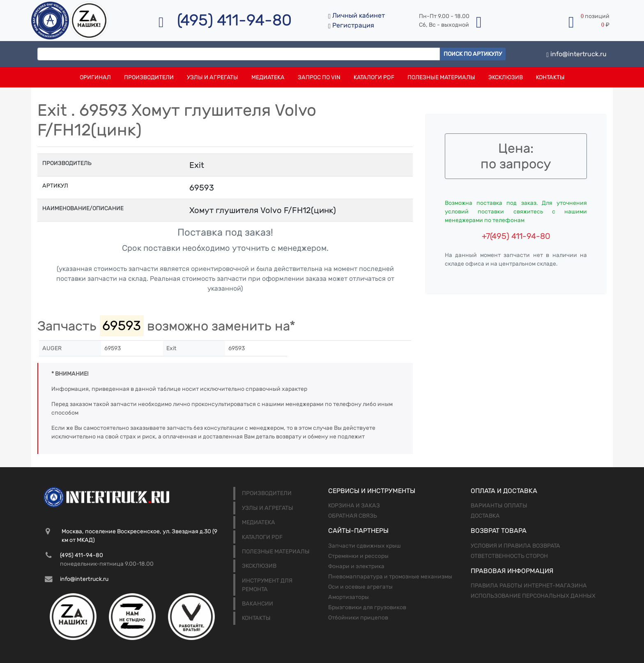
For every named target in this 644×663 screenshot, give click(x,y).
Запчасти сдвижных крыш (365, 546)
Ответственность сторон (509, 556)
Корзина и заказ (354, 506)
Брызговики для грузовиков (367, 607)
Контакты (550, 77)
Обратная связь (353, 516)
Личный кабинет (356, 15)
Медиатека (268, 77)
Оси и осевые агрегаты (360, 587)
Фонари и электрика (356, 566)
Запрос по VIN (319, 77)
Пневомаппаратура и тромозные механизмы (390, 577)
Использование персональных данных (533, 596)
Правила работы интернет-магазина (529, 586)
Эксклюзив (506, 77)
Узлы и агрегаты (213, 77)
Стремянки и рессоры (358, 556)
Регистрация (351, 25)
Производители (149, 77)
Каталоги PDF (374, 77)
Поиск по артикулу (473, 54)
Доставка (485, 516)
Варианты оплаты (499, 506)
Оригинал (95, 77)
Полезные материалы (441, 77)
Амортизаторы (348, 597)
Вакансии (258, 604)
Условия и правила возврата (515, 546)
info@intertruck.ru (576, 54)
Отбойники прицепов (358, 618)
